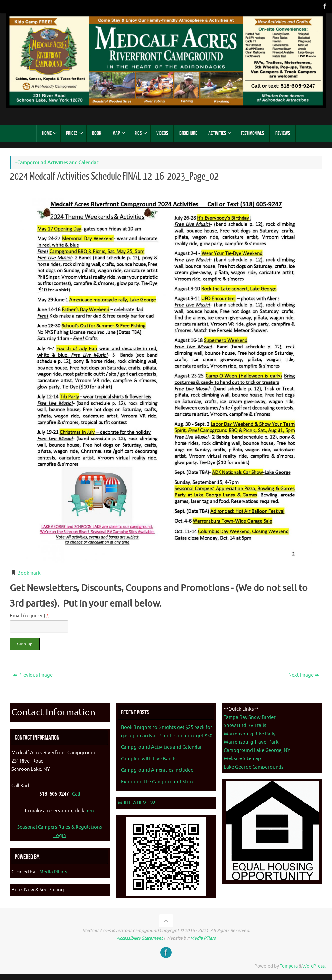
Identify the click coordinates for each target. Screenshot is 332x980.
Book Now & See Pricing (38, 890)
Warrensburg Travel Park (251, 742)
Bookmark (29, 573)
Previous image (33, 675)
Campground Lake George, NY (257, 751)
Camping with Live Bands (149, 759)
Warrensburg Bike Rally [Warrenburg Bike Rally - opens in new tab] (249, 734)
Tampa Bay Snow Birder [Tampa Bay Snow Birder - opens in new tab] (250, 718)
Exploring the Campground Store (158, 782)
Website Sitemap (242, 759)
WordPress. (314, 966)
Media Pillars (53, 872)
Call (76, 794)
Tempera (289, 966)
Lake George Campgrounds (254, 767)
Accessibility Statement (140, 938)
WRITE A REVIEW (136, 803)
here (90, 811)
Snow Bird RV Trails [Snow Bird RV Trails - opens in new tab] (245, 726)
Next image (304, 675)
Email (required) (29, 616)
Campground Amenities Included (157, 770)
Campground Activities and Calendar (56, 163)
